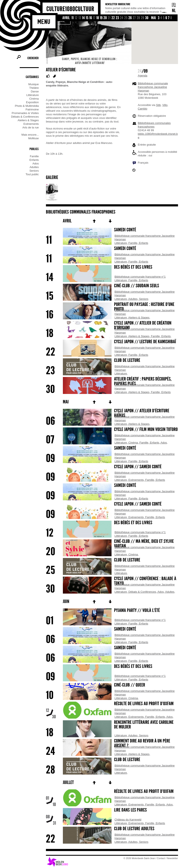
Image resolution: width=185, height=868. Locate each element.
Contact (161, 858)
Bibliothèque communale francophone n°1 (140, 277)
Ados (164, 443)
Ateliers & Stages (139, 318)
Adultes (133, 299)
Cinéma (133, 443)
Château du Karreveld (128, 820)
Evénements (136, 480)
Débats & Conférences (142, 592)
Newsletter (173, 858)
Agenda (143, 76)
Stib (158, 105)
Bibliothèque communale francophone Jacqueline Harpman (153, 87)
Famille (133, 243)
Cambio (143, 109)
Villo (165, 105)
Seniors (144, 299)
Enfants (144, 243)
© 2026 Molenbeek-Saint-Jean (139, 858)
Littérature (121, 243)
